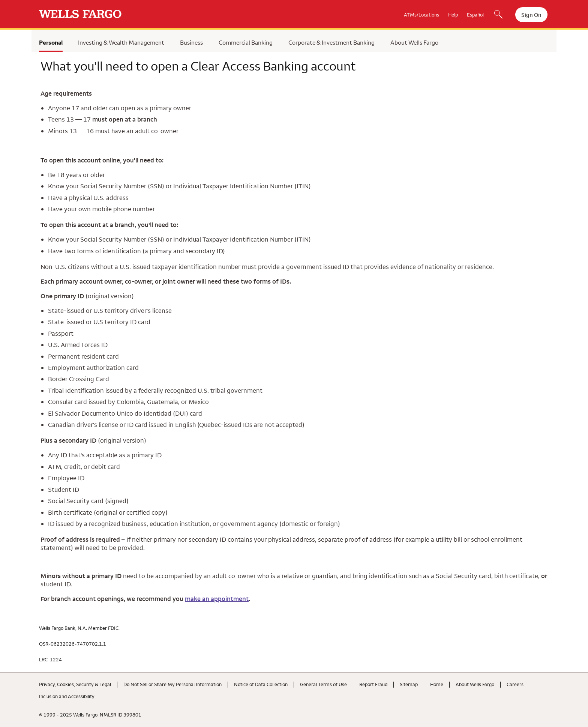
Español (475, 15)
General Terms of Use (323, 684)
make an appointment (217, 599)
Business (191, 42)
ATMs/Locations (421, 15)
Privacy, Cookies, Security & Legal (75, 684)
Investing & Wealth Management (121, 42)
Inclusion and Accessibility (67, 696)
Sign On (531, 15)
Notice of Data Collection (261, 684)
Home (437, 684)
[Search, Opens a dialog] (498, 15)
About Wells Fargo (414, 42)
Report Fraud (373, 684)
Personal (51, 42)
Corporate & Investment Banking (331, 42)
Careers (515, 684)
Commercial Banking (246, 42)
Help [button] (453, 15)
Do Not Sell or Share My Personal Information (172, 684)
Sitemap (409, 684)
